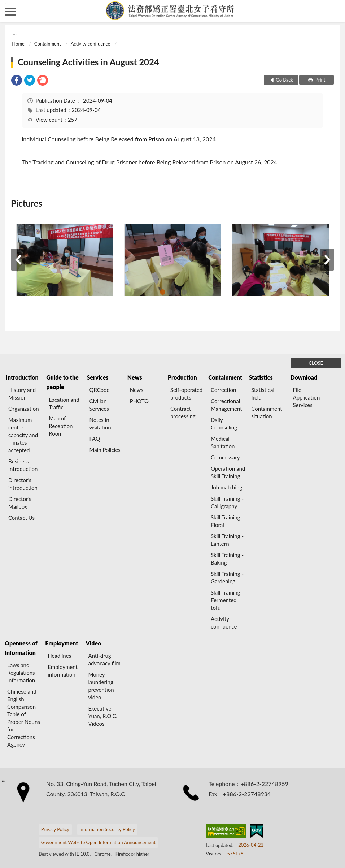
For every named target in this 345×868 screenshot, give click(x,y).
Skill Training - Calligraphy (227, 502)
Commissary (225, 457)
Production (182, 377)
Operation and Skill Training (228, 472)
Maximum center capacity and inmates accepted (23, 435)
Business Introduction (23, 465)
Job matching (226, 487)
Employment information (63, 671)
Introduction (22, 377)
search (334, 11)
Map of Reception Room (61, 426)
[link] (17, 81)
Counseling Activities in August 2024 (88, 62)
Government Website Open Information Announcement (98, 842)
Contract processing (183, 412)
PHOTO (139, 401)
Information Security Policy (107, 829)
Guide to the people (62, 382)
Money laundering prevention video (101, 686)
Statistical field (263, 394)
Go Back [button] (284, 80)
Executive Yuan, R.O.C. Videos (103, 716)
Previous (18, 260)
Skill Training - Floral (227, 521)
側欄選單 (11, 12)
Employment (62, 643)
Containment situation (267, 412)
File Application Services (307, 397)
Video (94, 643)
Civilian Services (99, 405)
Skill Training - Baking (227, 559)
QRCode (99, 390)
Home (18, 44)
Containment (48, 44)
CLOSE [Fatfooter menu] (316, 363)
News (135, 377)
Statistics (261, 377)
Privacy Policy (55, 829)
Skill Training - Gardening (227, 577)
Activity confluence (91, 44)
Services (98, 377)
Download (304, 377)
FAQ (95, 439)
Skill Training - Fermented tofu (227, 600)
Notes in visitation (100, 424)
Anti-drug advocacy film (104, 659)
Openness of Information (21, 648)
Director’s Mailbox (20, 503)
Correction (223, 390)
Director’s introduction (23, 484)
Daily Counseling (224, 424)
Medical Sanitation (223, 442)
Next (327, 260)
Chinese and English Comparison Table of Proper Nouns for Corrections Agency (24, 718)
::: (4, 4)
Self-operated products (186, 394)
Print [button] (320, 80)
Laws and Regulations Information (21, 673)
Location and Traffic (64, 403)
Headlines (59, 656)
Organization (24, 409)
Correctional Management (226, 405)
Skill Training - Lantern (227, 540)
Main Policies (105, 450)
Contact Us (21, 518)
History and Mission (22, 394)
